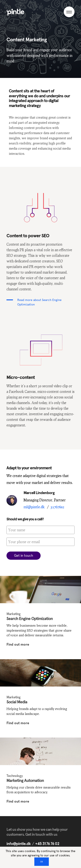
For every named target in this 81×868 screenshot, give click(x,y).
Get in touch (24, 556)
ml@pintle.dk (34, 507)
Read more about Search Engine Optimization (39, 302)
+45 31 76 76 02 (47, 844)
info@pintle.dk (19, 844)
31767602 (57, 507)
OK (42, 862)
